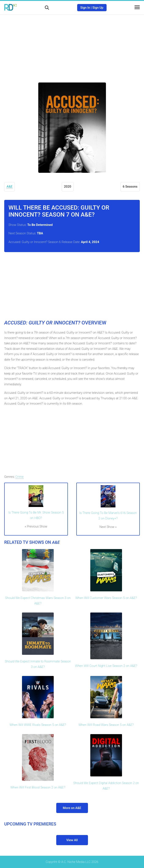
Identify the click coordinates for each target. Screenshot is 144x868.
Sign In (85, 8)
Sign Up (98, 8)
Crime (20, 477)
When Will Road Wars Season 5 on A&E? (106, 725)
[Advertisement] (72, 45)
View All (72, 840)
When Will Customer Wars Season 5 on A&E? (106, 598)
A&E (10, 187)
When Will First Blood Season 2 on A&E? (38, 787)
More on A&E (72, 808)
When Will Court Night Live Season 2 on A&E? (106, 666)
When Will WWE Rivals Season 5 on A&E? (38, 725)
